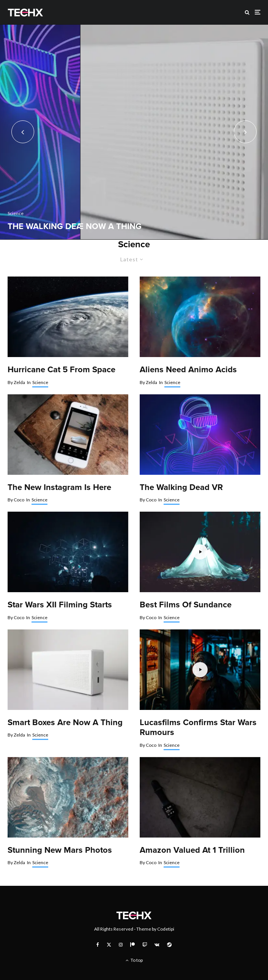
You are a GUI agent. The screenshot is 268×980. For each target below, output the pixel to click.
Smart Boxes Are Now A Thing (65, 722)
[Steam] (169, 945)
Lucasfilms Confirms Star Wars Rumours (198, 727)
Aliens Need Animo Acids (188, 370)
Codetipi (166, 929)
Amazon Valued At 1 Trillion (192, 850)
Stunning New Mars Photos (60, 850)
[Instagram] (121, 945)
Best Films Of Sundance (186, 605)
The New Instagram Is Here (59, 487)
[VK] (157, 945)
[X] (109, 945)
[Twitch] (145, 945)
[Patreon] (132, 945)
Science (40, 382)
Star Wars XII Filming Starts (60, 605)
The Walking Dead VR (181, 487)
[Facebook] (98, 945)
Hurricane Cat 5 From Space (61, 370)
